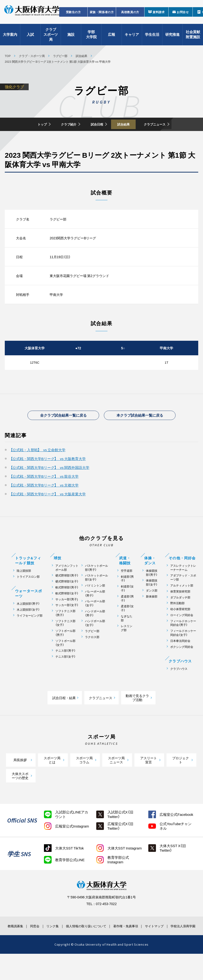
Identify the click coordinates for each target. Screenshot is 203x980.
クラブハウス (179, 686)
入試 (30, 38)
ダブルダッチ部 (180, 615)
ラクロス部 (92, 654)
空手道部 (127, 588)
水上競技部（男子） (28, 621)
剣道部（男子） (127, 596)
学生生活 (152, 38)
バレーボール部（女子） (95, 621)
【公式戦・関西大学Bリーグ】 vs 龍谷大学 (45, 494)
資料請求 (159, 16)
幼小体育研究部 (180, 627)
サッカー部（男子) (67, 617)
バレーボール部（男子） (95, 611)
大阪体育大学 (32, 15)
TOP (8, 56)
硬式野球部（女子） (67, 599)
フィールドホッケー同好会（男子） (183, 640)
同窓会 (37, 945)
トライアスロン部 (28, 594)
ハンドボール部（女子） (95, 641)
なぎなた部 (127, 636)
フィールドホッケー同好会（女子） (183, 650)
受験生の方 (73, 16)
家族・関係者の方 (102, 16)
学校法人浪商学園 (183, 948)
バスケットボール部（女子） (96, 595)
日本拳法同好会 (180, 658)
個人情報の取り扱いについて (88, 945)
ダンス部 (152, 608)
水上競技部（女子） (28, 627)
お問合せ (183, 16)
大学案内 (10, 38)
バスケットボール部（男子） (96, 585)
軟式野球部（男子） (67, 605)
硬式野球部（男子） (67, 593)
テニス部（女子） (65, 674)
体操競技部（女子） (152, 600)
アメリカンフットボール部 (67, 585)
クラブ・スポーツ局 (32, 56)
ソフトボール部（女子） (65, 660)
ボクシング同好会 (182, 664)
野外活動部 (177, 621)
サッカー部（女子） (67, 623)
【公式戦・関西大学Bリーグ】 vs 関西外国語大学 (50, 485)
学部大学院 (91, 38)
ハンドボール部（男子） (95, 631)
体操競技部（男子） (152, 590)
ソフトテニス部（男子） (65, 631)
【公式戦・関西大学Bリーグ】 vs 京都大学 (45, 503)
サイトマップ (155, 945)
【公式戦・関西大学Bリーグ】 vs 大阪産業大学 (48, 512)
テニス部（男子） (65, 668)
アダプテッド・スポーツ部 (183, 595)
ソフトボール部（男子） (65, 650)
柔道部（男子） (127, 616)
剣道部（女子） (127, 606)
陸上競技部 (24, 588)
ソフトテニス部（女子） (65, 640)
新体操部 (152, 614)
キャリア (132, 38)
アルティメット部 (182, 603)
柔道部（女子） (127, 626)
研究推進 (172, 38)
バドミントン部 (95, 603)
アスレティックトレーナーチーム (183, 585)
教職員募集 (15, 945)
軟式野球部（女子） (67, 611)
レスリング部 (127, 646)
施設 (71, 38)
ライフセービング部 (30, 633)
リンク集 (54, 945)
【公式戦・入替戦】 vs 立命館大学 (38, 467)
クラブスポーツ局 (51, 38)
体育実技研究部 (180, 609)
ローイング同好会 (182, 632)
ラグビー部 (60, 56)
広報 (112, 38)
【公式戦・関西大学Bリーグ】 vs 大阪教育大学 (48, 476)
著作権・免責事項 (127, 945)
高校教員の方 (130, 16)
